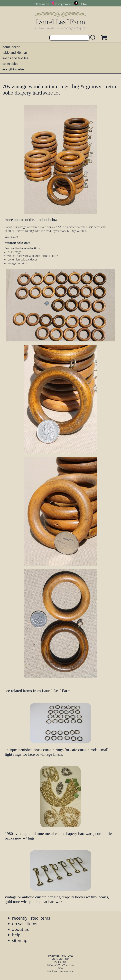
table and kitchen (15, 52)
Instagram (61, 4)
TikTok (83, 4)
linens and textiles (15, 58)
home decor (11, 47)
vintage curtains (17, 263)
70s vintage (14, 252)
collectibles (10, 64)
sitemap (20, 940)
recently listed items (31, 918)
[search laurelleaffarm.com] (94, 38)
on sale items (25, 924)
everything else (13, 69)
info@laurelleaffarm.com (61, 971)
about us (20, 929)
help (16, 935)
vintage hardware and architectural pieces (33, 256)
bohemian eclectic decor (22, 259)
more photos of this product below (31, 220)
